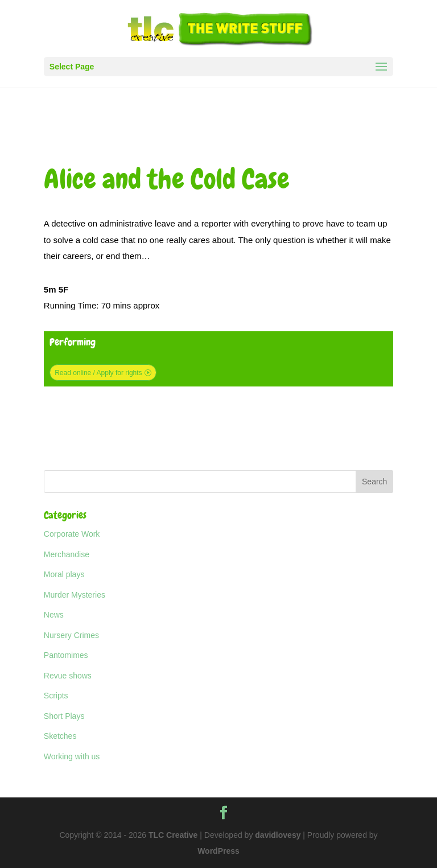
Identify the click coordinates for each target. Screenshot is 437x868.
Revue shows (68, 676)
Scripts (56, 696)
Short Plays (64, 716)
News (54, 615)
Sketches (60, 736)
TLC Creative (173, 835)
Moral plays (64, 574)
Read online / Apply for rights (98, 373)
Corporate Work (72, 534)
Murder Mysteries (75, 595)
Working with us (72, 756)
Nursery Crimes (71, 635)
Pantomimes (66, 655)
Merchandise (67, 554)
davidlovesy (278, 835)
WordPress (218, 851)
